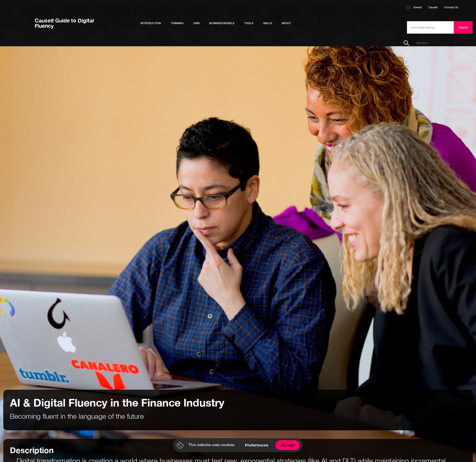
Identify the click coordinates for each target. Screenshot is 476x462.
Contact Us (451, 7)
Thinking (177, 23)
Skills (268, 23)
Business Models (222, 23)
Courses (409, 7)
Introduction (151, 23)
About (286, 23)
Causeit (433, 7)
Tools (249, 23)
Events (418, 7)
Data (197, 23)
